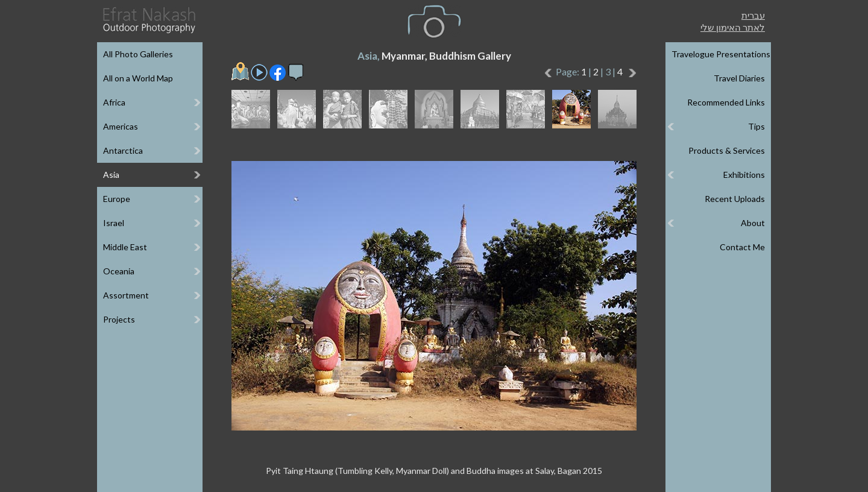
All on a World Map (138, 78)
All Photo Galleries (138, 54)
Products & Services (727, 150)
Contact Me (742, 247)
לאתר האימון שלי (733, 27)
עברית (753, 15)
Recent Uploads (735, 199)
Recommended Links (726, 102)
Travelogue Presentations (721, 54)
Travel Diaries (739, 78)
